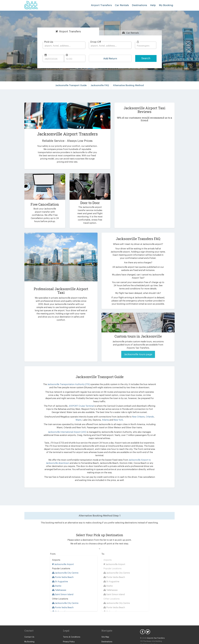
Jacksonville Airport (62, 547)
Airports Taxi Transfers (155, 620)
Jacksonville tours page (138, 349)
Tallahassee (59, 572)
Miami (151, 409)
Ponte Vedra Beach (63, 560)
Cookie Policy (69, 629)
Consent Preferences (72, 634)
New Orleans (132, 409)
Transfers (70, 32)
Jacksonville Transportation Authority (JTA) (67, 379)
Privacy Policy (69, 624)
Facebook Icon (142, 614)
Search (146, 58)
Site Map (105, 619)
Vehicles (105, 634)
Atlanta (102, 412)
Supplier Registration (33, 629)
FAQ (103, 629)
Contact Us (29, 619)
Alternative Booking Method (127, 85)
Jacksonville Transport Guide (72, 85)
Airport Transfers (105, 5)
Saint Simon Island (62, 577)
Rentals (133, 33)
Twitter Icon (148, 614)
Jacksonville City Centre (65, 555)
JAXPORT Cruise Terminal (80, 398)
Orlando (143, 409)
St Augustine (59, 564)
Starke (57, 568)
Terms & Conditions (71, 619)
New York (114, 412)
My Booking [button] (166, 5)
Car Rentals (124, 5)
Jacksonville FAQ (100, 85)
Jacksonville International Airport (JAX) (61, 424)
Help (154, 5)
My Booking (29, 624)
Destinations (141, 5)
